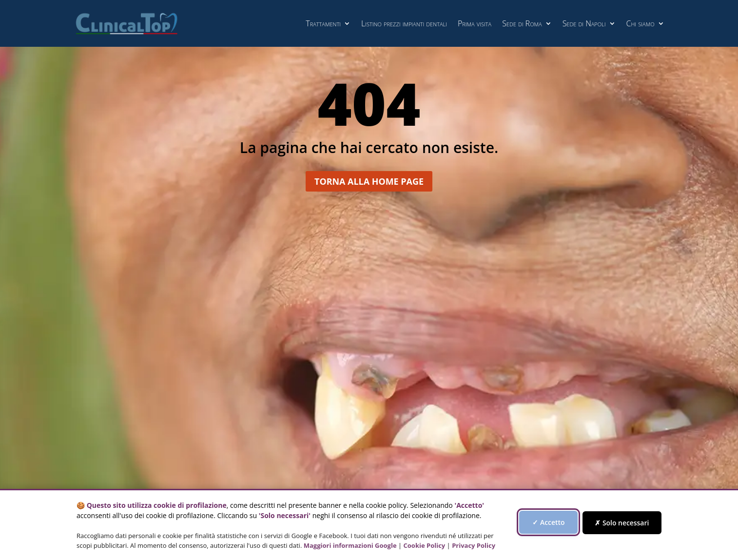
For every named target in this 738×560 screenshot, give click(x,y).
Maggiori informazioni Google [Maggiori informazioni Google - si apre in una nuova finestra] (350, 545)
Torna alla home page (369, 186)
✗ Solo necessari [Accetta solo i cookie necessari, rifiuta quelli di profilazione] (628, 522)
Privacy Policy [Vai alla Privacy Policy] (474, 545)
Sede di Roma (522, 23)
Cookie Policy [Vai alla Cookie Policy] (425, 545)
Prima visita (475, 23)
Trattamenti (323, 23)
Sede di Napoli (584, 23)
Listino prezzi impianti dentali (404, 23)
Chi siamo (641, 23)
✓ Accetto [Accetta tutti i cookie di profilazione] (554, 522)
